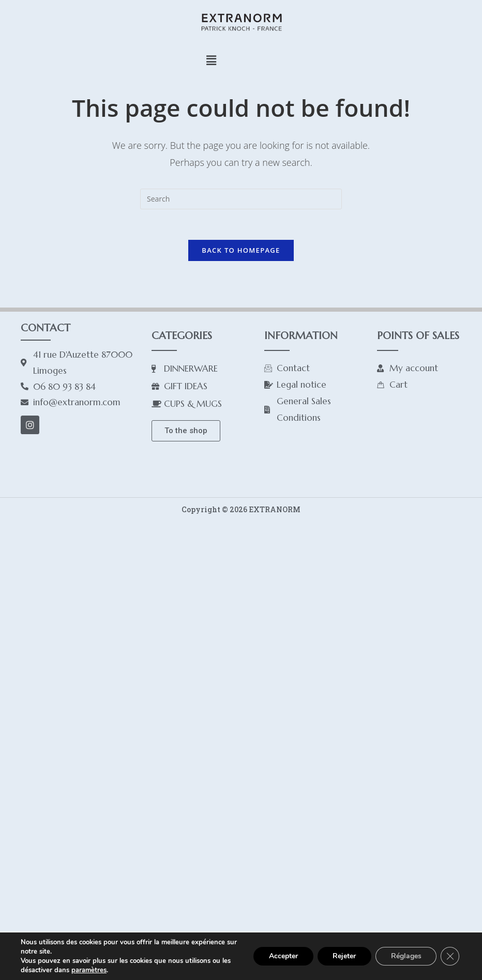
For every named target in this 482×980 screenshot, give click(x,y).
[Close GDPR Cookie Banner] (450, 956)
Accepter (282, 956)
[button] (211, 60)
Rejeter (344, 956)
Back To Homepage (241, 251)
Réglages (406, 956)
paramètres (89, 970)
